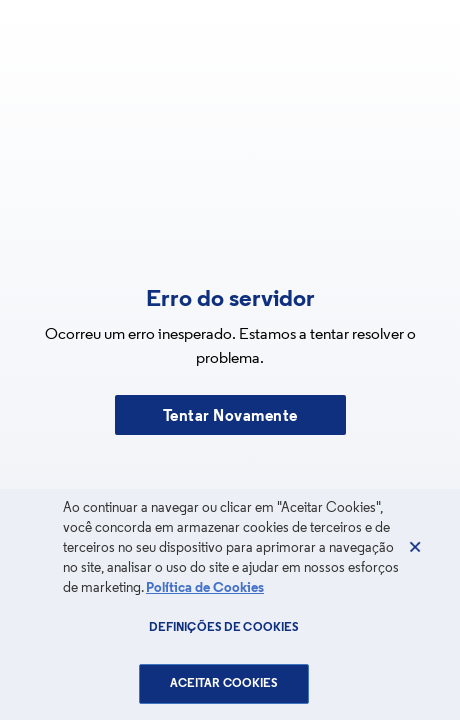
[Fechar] (415, 547)
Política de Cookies (205, 588)
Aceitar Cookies (224, 684)
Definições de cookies (224, 628)
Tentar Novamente (230, 417)
